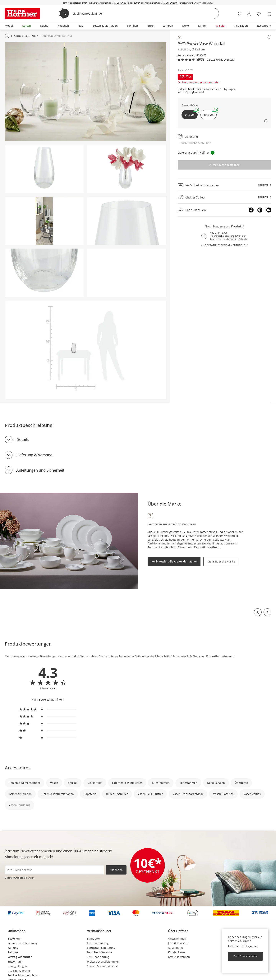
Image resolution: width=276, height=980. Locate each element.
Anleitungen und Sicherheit (40, 470)
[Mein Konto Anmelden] (249, 14)
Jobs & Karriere (178, 943)
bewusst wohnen (179, 957)
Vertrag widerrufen (20, 957)
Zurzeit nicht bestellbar (224, 165)
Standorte (93, 938)
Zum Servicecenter (245, 956)
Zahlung (13, 948)
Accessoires (18, 768)
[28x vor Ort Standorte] (240, 14)
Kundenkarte (176, 952)
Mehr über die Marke (221, 561)
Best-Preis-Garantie (99, 952)
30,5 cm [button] (210, 113)
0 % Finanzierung (19, 971)
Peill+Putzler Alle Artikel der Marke (174, 561)
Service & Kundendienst (23, 975)
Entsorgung (15, 961)
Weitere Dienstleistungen (103, 961)
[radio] (48, 709)
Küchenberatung (98, 943)
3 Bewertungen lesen (221, 60)
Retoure (13, 952)
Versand (199, 92)
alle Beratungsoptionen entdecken (224, 245)
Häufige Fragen (17, 966)
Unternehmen (177, 938)
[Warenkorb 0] (269, 14)
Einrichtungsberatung (101, 948)
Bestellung (14, 938)
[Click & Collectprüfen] (224, 197)
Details (23, 439)
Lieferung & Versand (34, 455)
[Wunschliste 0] (259, 14)
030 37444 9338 (219, 233)
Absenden (116, 870)
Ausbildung (175, 948)
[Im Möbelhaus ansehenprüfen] (224, 185)
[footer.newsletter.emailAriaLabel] (54, 870)
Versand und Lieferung (22, 943)
